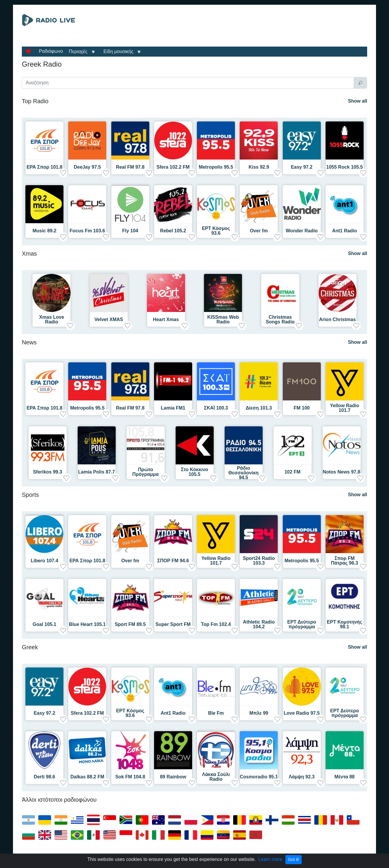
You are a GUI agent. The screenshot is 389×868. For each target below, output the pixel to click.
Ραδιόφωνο (51, 51)
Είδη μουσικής (119, 51)
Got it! (294, 859)
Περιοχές (79, 51)
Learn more (270, 859)
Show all (358, 101)
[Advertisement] (249, 29)
